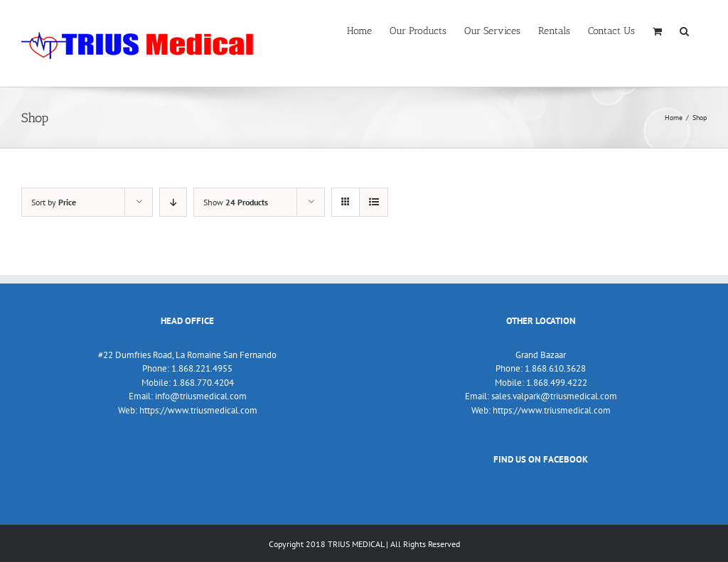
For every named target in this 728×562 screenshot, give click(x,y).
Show (236, 202)
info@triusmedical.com (201, 396)
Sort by (54, 202)
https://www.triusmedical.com (198, 410)
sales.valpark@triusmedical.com (554, 396)
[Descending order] (173, 202)
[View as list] (374, 202)
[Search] (684, 30)
